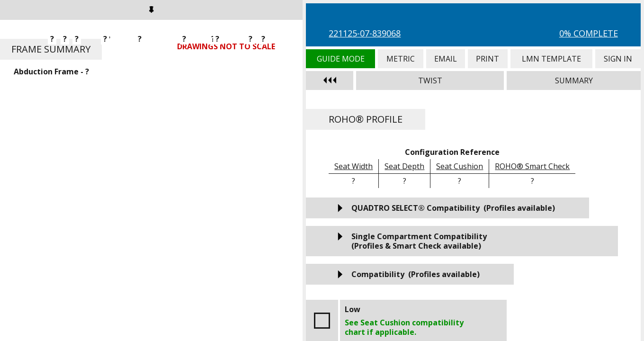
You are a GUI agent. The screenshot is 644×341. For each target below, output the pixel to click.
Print (487, 59)
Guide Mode (340, 59)
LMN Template (552, 59)
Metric (401, 59)
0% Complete (589, 33)
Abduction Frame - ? (51, 72)
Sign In (618, 59)
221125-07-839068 (365, 33)
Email (446, 59)
